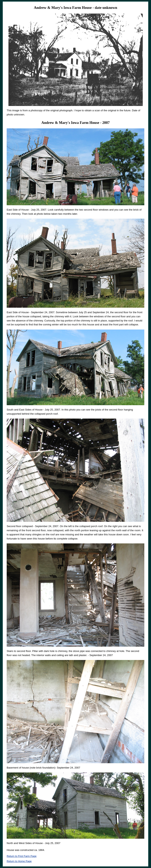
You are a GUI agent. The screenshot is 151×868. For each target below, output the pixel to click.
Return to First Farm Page (22, 856)
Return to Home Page (19, 861)
